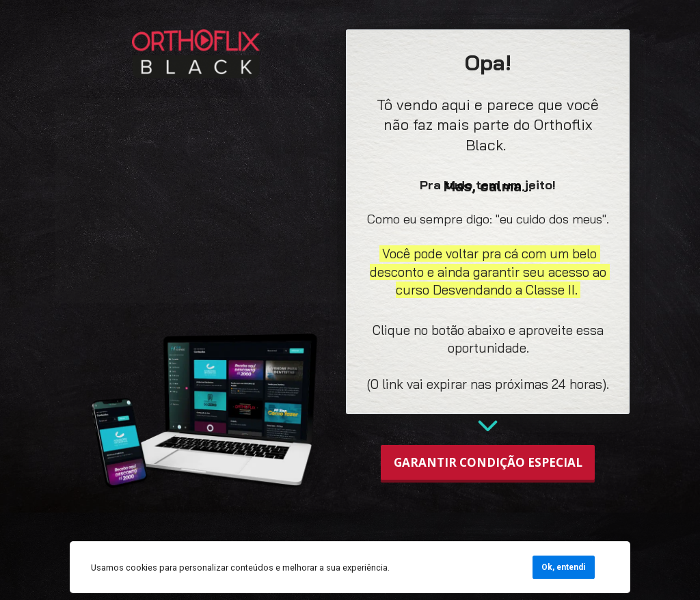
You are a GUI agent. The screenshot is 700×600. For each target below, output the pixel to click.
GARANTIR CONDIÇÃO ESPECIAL (488, 462)
